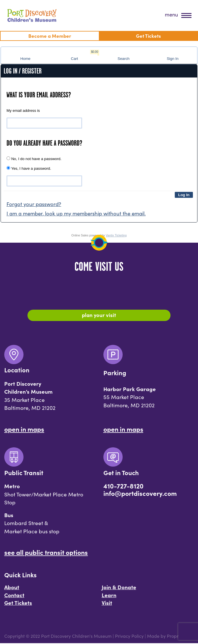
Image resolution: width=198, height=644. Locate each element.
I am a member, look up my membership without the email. (76, 213)
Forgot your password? (34, 204)
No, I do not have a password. (34, 159)
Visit (107, 603)
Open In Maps (24, 429)
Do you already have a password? (44, 143)
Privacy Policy (129, 637)
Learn (109, 595)
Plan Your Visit (99, 315)
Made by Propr (163, 637)
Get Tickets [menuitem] (148, 36)
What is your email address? (39, 95)
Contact (14, 595)
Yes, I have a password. (29, 168)
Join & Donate (119, 588)
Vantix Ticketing (116, 235)
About (12, 588)
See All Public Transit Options (46, 553)
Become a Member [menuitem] (50, 36)
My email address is (23, 111)
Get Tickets (18, 603)
